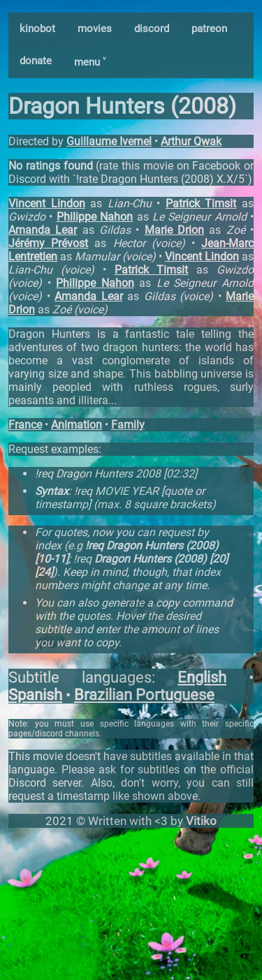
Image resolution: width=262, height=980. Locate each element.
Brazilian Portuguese (144, 695)
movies (95, 29)
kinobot (37, 29)
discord (152, 29)
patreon (209, 29)
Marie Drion (174, 230)
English (202, 677)
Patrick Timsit (201, 203)
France (25, 425)
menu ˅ (90, 62)
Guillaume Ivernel (109, 141)
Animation (77, 425)
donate (36, 61)
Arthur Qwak (191, 141)
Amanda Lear (43, 230)
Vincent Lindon (47, 203)
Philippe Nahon (95, 217)
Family (128, 425)
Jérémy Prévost (48, 243)
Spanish (35, 695)
